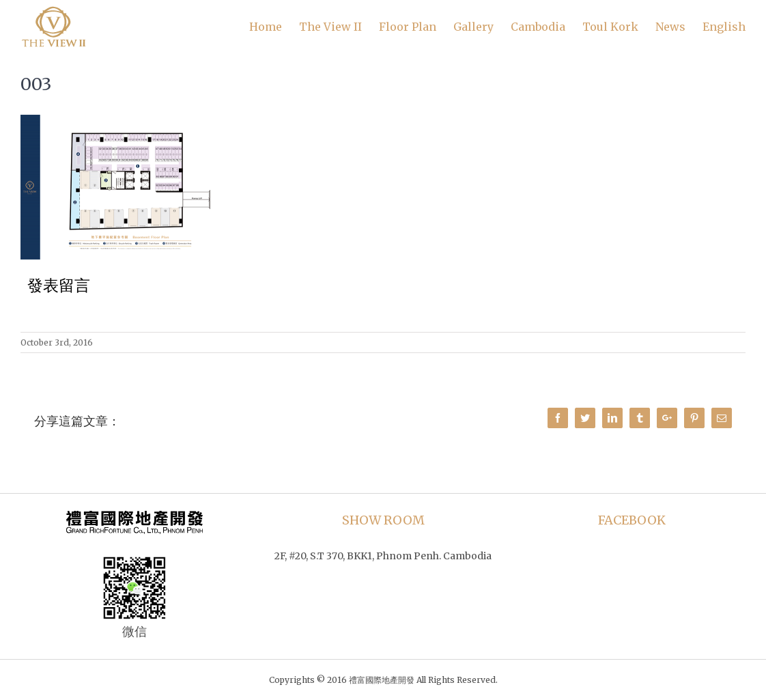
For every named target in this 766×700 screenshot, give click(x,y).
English (724, 27)
